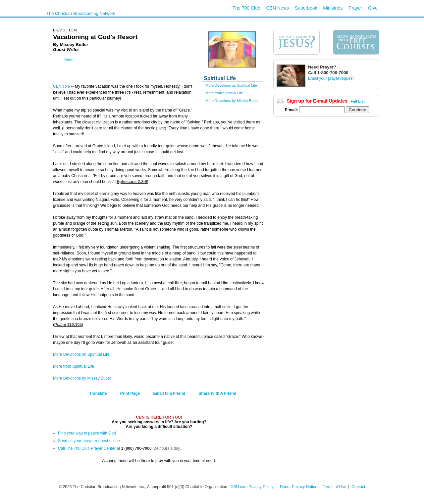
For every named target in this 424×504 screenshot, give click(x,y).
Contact (358, 487)
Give (373, 8)
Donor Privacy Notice (299, 487)
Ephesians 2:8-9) (132, 182)
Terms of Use (335, 487)
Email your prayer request (331, 78)
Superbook (306, 8)
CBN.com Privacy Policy (252, 487)
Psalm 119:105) (69, 325)
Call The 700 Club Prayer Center (87, 448)
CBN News (278, 8)
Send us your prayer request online (89, 441)
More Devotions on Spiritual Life (231, 85)
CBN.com (61, 86)
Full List (358, 101)
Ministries (333, 8)
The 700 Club (246, 8)
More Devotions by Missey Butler (232, 101)
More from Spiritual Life (224, 93)
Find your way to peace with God (87, 433)
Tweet (68, 60)
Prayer (355, 8)
